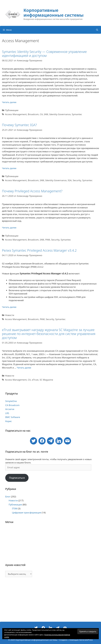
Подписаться (17, 478)
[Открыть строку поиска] (97, 30)
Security (77, 180)
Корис (9, 421)
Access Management (16, 114)
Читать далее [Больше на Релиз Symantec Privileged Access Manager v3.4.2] (9, 307)
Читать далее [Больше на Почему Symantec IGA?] (9, 168)
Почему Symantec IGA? (19, 125)
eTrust (35, 380)
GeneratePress (86, 640)
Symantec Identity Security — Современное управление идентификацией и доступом (44, 54)
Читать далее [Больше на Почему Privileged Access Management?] (9, 228)
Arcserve (10, 409)
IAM (46, 114)
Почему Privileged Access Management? (32, 191)
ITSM (15, 508)
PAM (48, 240)
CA (41, 114)
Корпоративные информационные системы (53, 13)
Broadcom (33, 114)
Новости (10, 315)
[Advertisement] (50, 601)
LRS (7, 413)
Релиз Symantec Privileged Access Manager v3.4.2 (39, 250)
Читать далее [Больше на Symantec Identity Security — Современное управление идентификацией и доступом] (9, 102)
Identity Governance (60, 114)
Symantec (77, 114)
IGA (70, 180)
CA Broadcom (12, 405)
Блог (8, 497)
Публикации (12, 110)
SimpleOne (11, 401)
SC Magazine (46, 380)
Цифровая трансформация (27, 513)
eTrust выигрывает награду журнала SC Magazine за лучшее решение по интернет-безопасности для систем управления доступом (49, 334)
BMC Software (13, 417)
